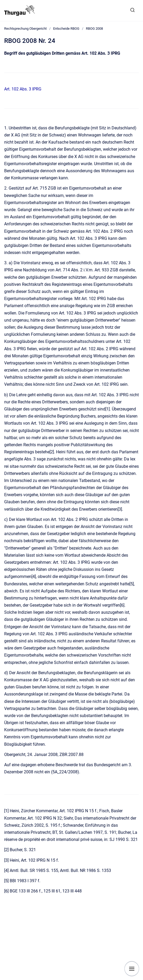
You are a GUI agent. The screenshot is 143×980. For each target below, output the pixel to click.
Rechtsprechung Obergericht (25, 29)
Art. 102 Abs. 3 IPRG (23, 89)
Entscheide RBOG (66, 29)
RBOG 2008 (94, 29)
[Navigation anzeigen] (132, 969)
